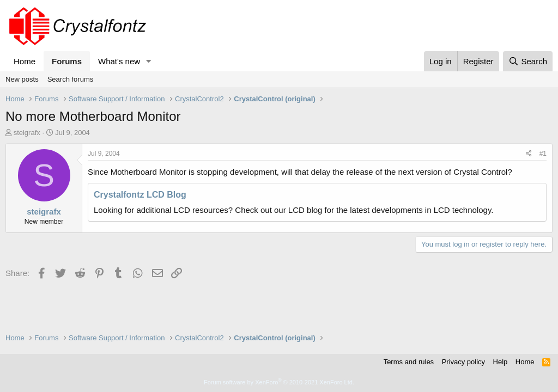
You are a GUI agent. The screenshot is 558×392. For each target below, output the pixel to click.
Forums (67, 61)
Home (25, 61)
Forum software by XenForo (279, 382)
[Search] (528, 61)
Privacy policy (463, 362)
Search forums (71, 79)
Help (501, 362)
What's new (119, 61)
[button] (149, 61)
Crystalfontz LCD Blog (140, 195)
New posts (22, 79)
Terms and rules (409, 362)
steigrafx (27, 133)
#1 (543, 154)
